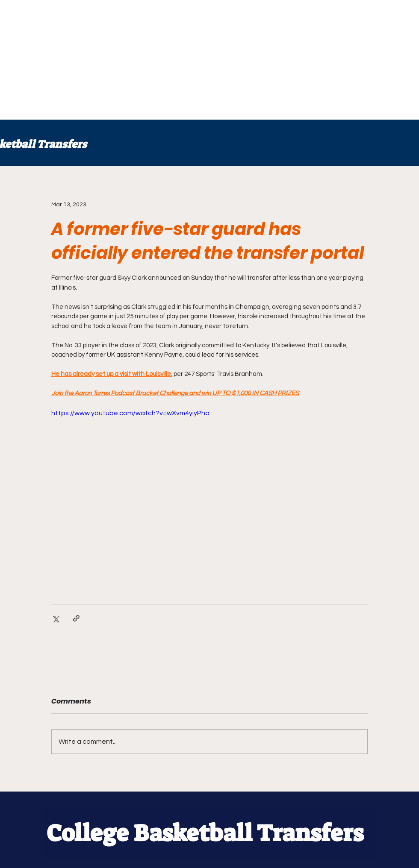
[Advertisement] (150, 60)
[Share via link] (76, 618)
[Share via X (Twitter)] (55, 618)
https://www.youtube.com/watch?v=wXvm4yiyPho (130, 413)
